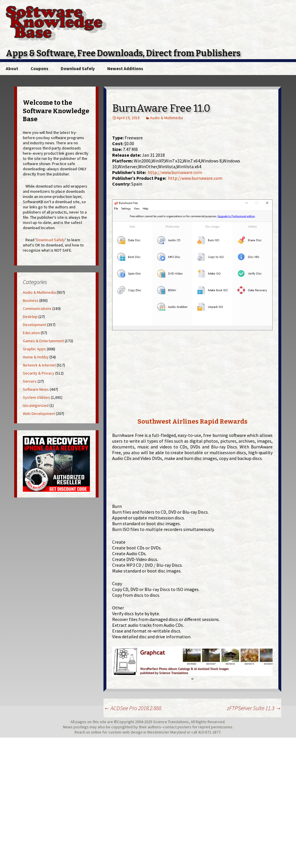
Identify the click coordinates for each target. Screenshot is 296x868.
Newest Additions (125, 69)
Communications (37, 308)
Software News (36, 389)
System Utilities (36, 397)
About (12, 69)
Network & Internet (39, 365)
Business (31, 300)
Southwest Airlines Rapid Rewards (193, 421)
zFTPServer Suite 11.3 (254, 708)
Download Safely (78, 69)
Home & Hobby (36, 357)
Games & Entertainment (43, 341)
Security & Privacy (39, 373)
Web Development (39, 414)
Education (31, 333)
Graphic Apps (34, 349)
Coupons (39, 69)
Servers (30, 381)
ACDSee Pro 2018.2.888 (132, 708)
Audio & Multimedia (166, 118)
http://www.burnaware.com (175, 172)
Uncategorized (36, 405)
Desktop (30, 317)
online (96, 732)
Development (35, 325)
